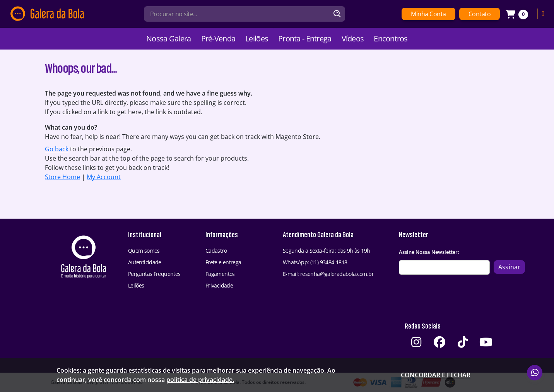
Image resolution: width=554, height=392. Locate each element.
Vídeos (353, 39)
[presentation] (458, 296)
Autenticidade (145, 262)
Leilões (257, 39)
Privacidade (219, 285)
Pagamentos (220, 274)
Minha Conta (428, 14)
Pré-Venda (218, 39)
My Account (104, 177)
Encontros (391, 39)
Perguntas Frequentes (154, 274)
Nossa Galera (168, 39)
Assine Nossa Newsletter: (429, 252)
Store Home (62, 177)
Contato (480, 14)
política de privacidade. (200, 380)
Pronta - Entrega (305, 39)
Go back (57, 149)
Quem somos (144, 251)
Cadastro (216, 251)
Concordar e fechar (436, 375)
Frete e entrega (223, 262)
